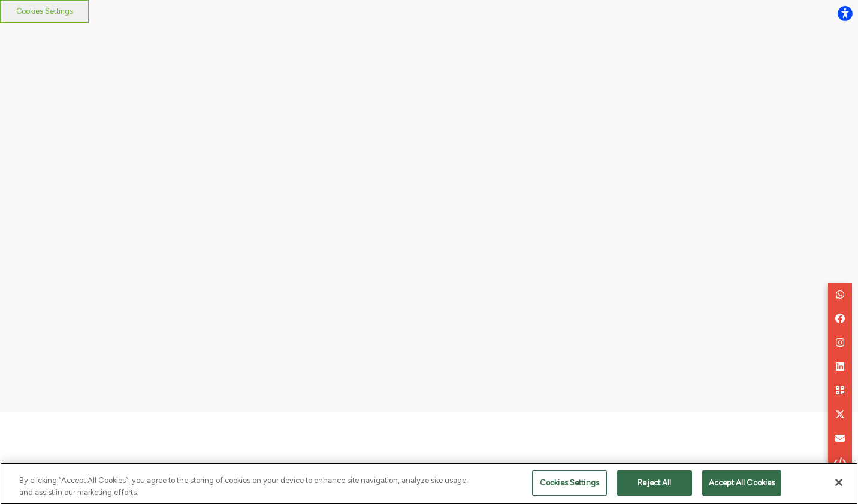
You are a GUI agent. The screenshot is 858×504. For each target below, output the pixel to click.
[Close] (839, 485)
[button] (840, 294)
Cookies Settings (45, 11)
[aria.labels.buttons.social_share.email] (840, 438)
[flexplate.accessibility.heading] (845, 13)
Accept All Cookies (742, 485)
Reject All (654, 485)
